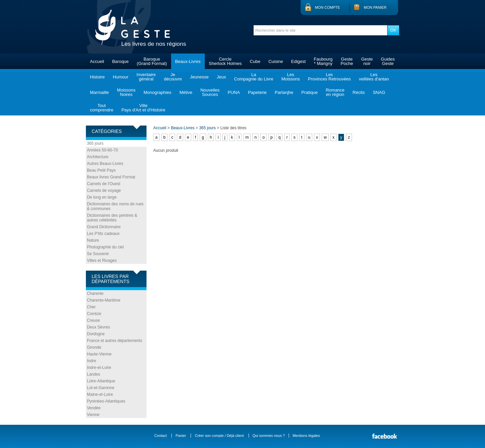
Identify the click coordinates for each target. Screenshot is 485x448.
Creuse (93, 320)
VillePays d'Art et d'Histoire (143, 108)
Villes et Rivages (102, 261)
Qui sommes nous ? (269, 436)
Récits (359, 92)
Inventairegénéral (146, 77)
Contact (160, 436)
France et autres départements (115, 341)
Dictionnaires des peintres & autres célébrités (112, 218)
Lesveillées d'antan (374, 77)
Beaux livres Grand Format (111, 177)
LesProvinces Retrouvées (329, 77)
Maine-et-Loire (100, 394)
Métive (186, 92)
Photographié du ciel (105, 247)
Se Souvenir (98, 254)
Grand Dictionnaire (104, 227)
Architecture (98, 157)
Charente (95, 294)
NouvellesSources (210, 92)
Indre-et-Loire (99, 368)
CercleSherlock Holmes (225, 61)
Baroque (120, 61)
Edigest (298, 61)
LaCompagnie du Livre (254, 77)
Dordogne (96, 334)
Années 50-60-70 (102, 150)
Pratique (310, 92)
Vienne (93, 415)
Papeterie (257, 92)
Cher (91, 307)
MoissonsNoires (126, 92)
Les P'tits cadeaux (103, 234)
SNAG (379, 92)
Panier (181, 436)
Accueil (97, 61)
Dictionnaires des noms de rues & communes (115, 206)
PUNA (234, 92)
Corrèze (94, 314)
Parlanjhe (284, 92)
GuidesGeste (388, 61)
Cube (255, 61)
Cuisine (276, 61)
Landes (93, 374)
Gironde (94, 347)
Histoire (97, 77)
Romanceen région (335, 92)
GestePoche (347, 61)
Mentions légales (306, 436)
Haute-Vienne (99, 354)
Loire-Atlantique (101, 381)
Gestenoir (367, 61)
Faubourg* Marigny (323, 61)
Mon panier (375, 7)
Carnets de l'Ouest (104, 184)
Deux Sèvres (99, 327)
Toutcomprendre (102, 108)
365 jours (95, 143)
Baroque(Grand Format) (152, 61)
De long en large (102, 197)
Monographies (157, 92)
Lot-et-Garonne (101, 388)
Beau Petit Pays (101, 170)
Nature (93, 240)
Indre (91, 361)
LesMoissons (290, 77)
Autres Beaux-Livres (105, 164)
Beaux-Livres (188, 61)
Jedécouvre (173, 77)
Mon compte (327, 7)
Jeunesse (199, 77)
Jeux (221, 77)
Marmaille (99, 92)
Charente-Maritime (104, 300)
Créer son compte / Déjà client (219, 436)
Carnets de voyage (104, 191)
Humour (121, 77)
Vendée (94, 408)
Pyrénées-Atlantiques (106, 401)
